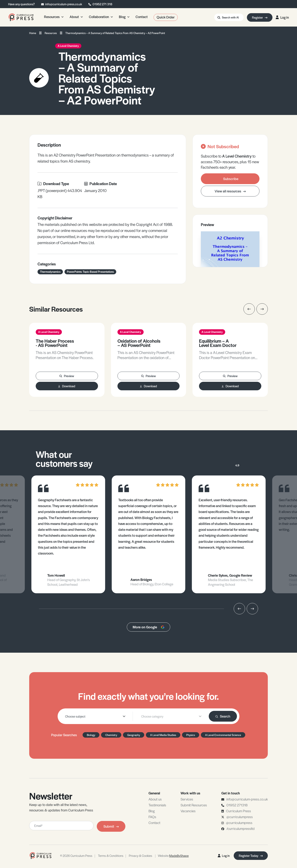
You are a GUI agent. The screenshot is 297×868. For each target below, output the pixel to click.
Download (67, 386)
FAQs (152, 817)
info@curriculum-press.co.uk (64, 4)
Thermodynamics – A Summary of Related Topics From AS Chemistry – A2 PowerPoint (115, 33)
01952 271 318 (102, 4)
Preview (67, 376)
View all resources (230, 191)
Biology (91, 735)
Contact (154, 823)
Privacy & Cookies (140, 856)
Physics (191, 735)
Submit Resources (194, 805)
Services (187, 799)
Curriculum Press (238, 811)
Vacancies (188, 811)
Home (33, 33)
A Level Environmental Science (223, 735)
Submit (111, 826)
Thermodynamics (50, 272)
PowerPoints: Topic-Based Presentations (90, 272)
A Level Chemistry (68, 46)
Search (223, 716)
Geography (134, 735)
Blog (152, 811)
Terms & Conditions (111, 856)
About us (155, 799)
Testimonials (157, 805)
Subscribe (231, 179)
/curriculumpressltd (241, 828)
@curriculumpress (240, 817)
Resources (51, 33)
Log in (282, 17)
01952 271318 (237, 805)
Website (173, 856)
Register (260, 17)
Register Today (251, 856)
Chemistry (111, 735)
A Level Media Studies (163, 735)
